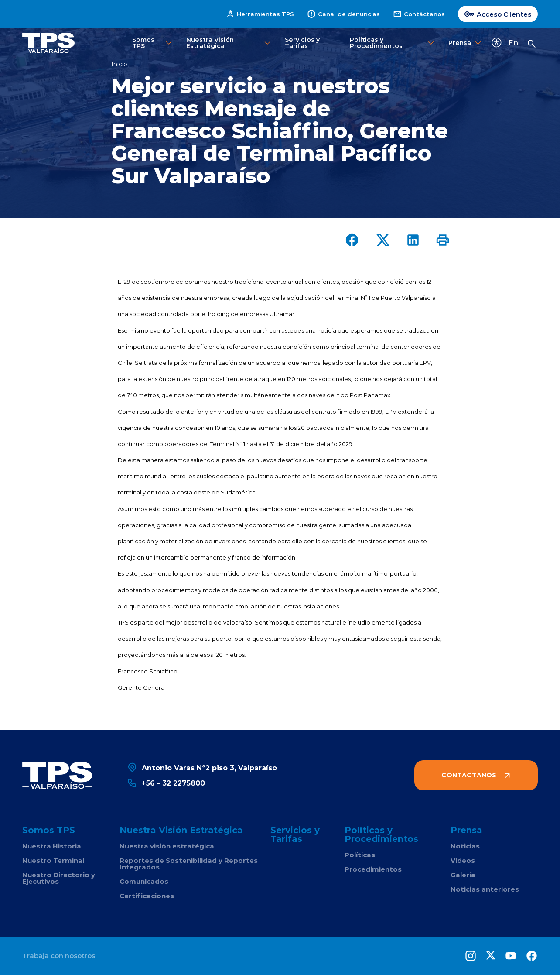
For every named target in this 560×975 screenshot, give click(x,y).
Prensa (463, 43)
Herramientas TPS (260, 14)
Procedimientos (373, 869)
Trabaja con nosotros (59, 956)
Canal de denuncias (343, 14)
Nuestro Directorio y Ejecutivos (59, 878)
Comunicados (144, 881)
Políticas (360, 855)
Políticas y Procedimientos (393, 43)
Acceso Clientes (498, 14)
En (513, 43)
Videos (463, 860)
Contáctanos (419, 14)
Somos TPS (153, 43)
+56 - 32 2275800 (166, 783)
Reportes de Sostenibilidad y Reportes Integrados (189, 864)
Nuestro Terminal (53, 860)
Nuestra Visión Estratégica (229, 43)
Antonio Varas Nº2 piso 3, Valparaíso (202, 767)
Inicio (119, 64)
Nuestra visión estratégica (167, 846)
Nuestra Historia (52, 846)
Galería (463, 875)
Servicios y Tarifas (302, 43)
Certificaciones (147, 896)
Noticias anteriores (485, 889)
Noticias (465, 846)
